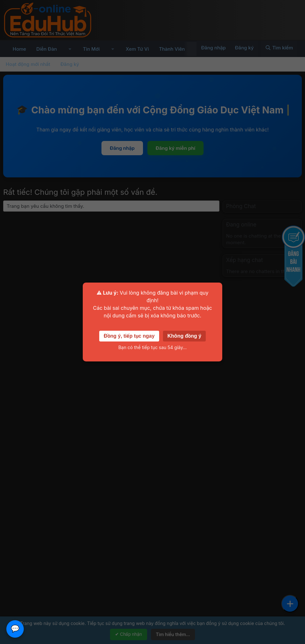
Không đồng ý (184, 336)
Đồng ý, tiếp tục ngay (129, 336)
